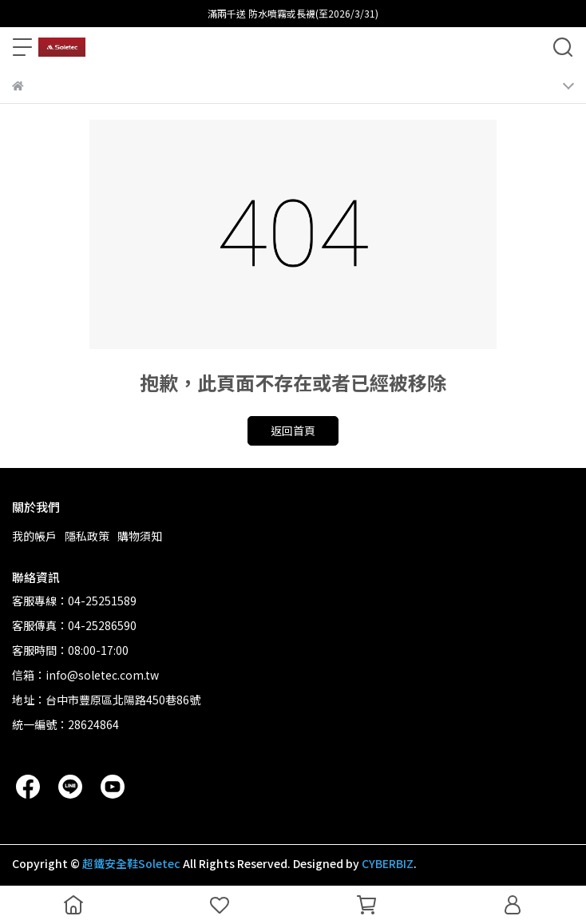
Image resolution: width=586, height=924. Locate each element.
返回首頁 (293, 430)
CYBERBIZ (388, 863)
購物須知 (140, 536)
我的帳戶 (34, 536)
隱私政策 (87, 536)
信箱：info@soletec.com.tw (85, 675)
